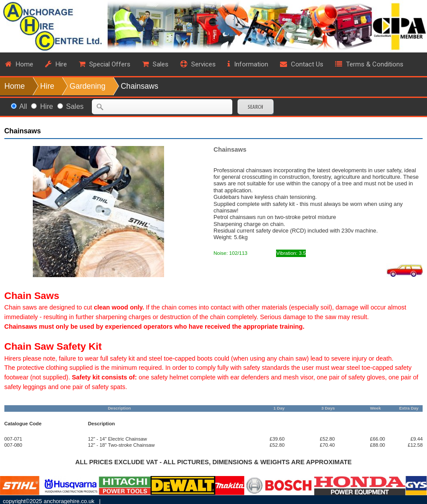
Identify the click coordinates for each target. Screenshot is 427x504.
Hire (47, 86)
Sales (75, 106)
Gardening (87, 86)
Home (15, 86)
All (23, 106)
